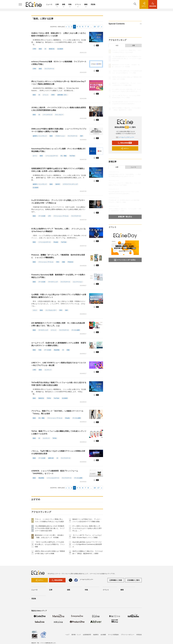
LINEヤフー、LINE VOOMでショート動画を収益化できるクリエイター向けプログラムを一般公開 (59, 364)
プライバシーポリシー (128, 635)
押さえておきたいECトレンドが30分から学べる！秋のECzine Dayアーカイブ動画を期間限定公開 (59, 83)
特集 (70, 5)
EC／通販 (64, 156)
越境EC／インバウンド (40, 136)
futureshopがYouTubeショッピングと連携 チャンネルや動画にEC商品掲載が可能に (58, 150)
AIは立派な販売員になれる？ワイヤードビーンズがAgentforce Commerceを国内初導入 (87, 544)
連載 (64, 5)
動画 (40, 49)
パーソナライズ (48, 115)
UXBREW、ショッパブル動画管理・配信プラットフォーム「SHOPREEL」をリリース (55, 472)
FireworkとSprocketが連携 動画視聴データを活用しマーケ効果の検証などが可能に (58, 276)
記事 (57, 5)
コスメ (35, 310)
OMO (53, 95)
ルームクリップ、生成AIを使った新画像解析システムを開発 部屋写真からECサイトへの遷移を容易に (59, 344)
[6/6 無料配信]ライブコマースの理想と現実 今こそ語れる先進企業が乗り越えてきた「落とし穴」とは (58, 324)
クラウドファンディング (70, 184)
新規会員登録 (125, 143)
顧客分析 (51, 458)
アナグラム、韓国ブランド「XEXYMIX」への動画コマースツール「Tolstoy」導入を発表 (57, 412)
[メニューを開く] (20, 4)
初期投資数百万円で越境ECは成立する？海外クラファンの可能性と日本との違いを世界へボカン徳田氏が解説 (58, 170)
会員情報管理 (87, 635)
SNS (58, 262)
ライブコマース (49, 69)
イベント (78, 5)
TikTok (49, 398)
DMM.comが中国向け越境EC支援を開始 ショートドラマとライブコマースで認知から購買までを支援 (59, 130)
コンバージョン (78, 282)
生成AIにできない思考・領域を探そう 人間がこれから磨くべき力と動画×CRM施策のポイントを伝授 (59, 34)
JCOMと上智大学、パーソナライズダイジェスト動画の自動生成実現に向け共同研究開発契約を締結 (59, 109)
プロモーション (60, 136)
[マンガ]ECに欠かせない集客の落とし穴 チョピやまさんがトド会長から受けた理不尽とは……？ (87, 528)
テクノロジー (59, 115)
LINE (34, 370)
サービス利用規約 (113, 635)
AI (45, 49)
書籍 (86, 5)
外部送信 (139, 635)
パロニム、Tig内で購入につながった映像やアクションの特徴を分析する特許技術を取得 (58, 452)
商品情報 (57, 350)
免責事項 (96, 635)
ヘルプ (67, 635)
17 (98, 27)
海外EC (58, 184)
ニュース (49, 4)
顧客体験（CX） (63, 95)
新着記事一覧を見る (125, 217)
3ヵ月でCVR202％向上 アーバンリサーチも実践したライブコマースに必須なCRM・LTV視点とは (58, 202)
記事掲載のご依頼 (116, 580)
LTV (49, 216)
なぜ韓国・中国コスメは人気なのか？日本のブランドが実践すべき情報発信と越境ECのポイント (59, 296)
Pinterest (70, 262)
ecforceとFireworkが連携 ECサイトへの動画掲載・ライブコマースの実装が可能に (59, 63)
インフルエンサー (51, 310)
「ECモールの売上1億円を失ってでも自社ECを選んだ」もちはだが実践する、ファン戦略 (50, 544)
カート (35, 156)
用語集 (93, 4)
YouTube (72, 156)
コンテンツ (48, 370)
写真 (40, 350)
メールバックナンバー (125, 137)
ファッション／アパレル (61, 216)
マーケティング (53, 282)
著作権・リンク (76, 635)
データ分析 (42, 216)
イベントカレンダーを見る (125, 260)
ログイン (125, 148)
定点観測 (60, 49)
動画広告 (52, 49)
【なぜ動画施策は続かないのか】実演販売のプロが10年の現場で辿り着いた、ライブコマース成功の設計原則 (50, 528)
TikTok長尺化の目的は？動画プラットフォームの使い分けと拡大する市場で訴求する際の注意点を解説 (59, 384)
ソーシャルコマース (52, 156)
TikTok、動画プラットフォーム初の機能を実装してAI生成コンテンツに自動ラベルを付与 (59, 432)
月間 (133, 46)
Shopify (56, 242)
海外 (82, 136)
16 (95, 27)
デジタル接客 (76, 330)
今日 (117, 46)
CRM (34, 49)
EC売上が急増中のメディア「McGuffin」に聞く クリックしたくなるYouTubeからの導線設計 (58, 230)
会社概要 (103, 635)
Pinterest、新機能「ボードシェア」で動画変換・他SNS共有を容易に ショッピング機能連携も (58, 256)
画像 (63, 262)
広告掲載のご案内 (133, 580)
